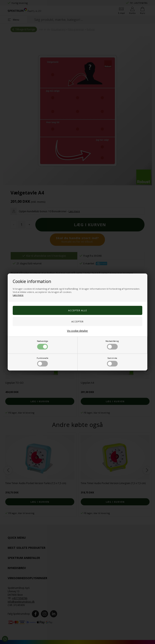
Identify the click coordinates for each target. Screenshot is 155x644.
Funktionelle (42, 362)
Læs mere (18, 295)
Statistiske (112, 362)
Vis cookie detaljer (77, 331)
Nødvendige (42, 345)
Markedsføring (112, 345)
